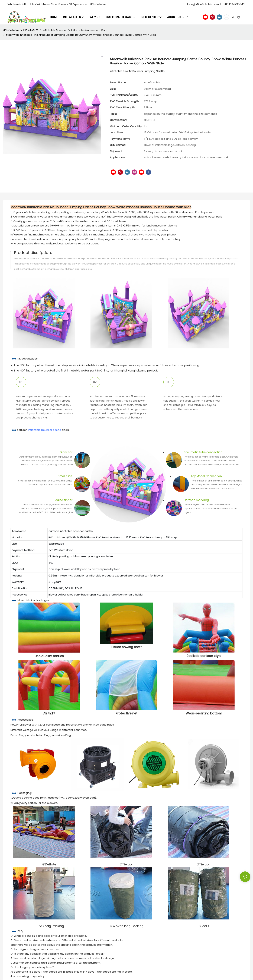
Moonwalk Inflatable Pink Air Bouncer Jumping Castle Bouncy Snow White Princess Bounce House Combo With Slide (81, 35)
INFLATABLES (31, 30)
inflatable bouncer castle (45, 430)
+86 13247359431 (233, 4)
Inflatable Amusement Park (89, 30)
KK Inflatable (11, 30)
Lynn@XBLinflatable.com (201, 4)
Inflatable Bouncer (55, 30)
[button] (188, 17)
